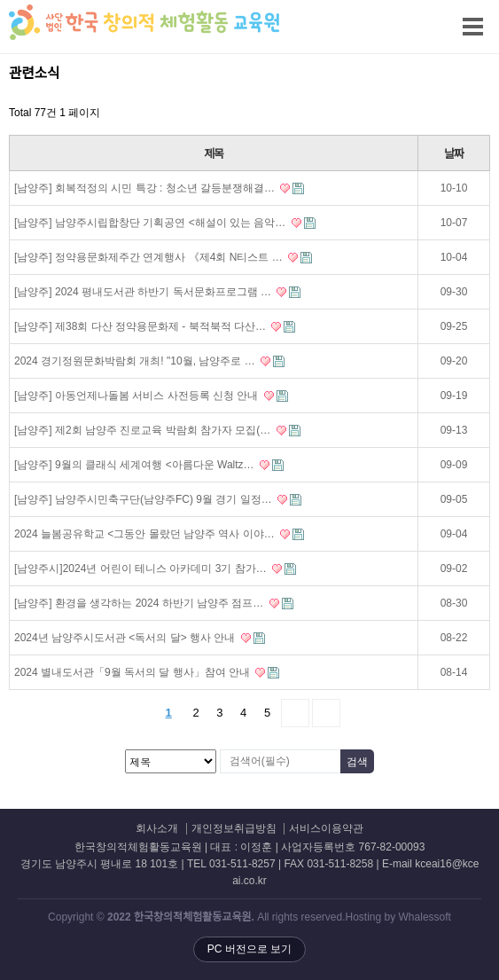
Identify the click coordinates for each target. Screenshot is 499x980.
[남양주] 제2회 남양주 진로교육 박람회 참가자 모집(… (157, 430)
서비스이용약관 (326, 829)
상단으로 (468, 949)
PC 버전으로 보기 (250, 949)
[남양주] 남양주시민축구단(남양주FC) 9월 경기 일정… (158, 499)
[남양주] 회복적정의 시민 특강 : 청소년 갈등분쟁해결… (159, 188)
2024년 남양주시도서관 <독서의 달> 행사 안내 (140, 638)
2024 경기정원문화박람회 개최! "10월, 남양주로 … (149, 361)
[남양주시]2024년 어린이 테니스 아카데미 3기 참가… (155, 568)
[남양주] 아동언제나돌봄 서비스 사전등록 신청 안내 (151, 396)
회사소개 (157, 829)
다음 (295, 713)
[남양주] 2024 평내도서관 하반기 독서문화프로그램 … (157, 292)
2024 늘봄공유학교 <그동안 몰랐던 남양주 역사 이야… (159, 534)
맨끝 (326, 713)
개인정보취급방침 (234, 829)
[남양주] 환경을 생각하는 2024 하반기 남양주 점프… (154, 603)
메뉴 (446, 16)
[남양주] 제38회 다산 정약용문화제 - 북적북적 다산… (155, 326)
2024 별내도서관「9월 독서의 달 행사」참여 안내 (147, 672)
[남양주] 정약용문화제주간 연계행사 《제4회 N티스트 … (163, 257)
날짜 (453, 154)
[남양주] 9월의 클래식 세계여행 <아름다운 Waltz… (149, 465)
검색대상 (0, 63)
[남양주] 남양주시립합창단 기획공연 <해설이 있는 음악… (165, 223)
